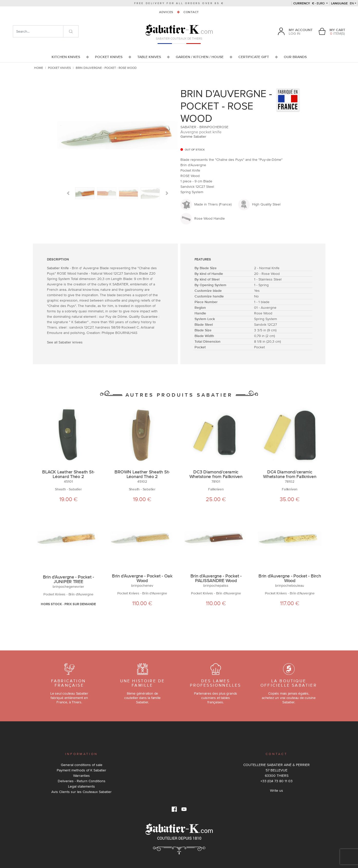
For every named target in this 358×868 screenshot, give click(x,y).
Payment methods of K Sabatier (81, 770)
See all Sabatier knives (65, 342)
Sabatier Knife (58, 268)
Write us (277, 790)
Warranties (81, 776)
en (342, 3)
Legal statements (81, 786)
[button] (68, 193)
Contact (191, 12)
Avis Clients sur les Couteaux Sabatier (81, 792)
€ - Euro (309, 3)
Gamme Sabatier (193, 136)
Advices (166, 12)
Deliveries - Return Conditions (82, 781)
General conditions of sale (82, 765)
